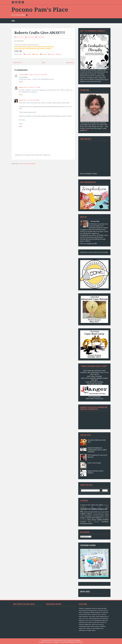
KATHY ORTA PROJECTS (94, 518)
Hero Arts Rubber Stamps (89, 174)
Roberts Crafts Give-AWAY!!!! (40, 33)
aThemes (49, 642)
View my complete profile (89, 244)
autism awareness (94, 522)
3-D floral (104, 507)
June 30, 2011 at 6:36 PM (31, 100)
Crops (82, 516)
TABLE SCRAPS (103, 520)
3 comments (41, 37)
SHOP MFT (94, 380)
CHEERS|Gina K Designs (88, 545)
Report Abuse (85, 592)
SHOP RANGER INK (94, 397)
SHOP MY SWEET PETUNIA (94, 382)
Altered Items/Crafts (90, 512)
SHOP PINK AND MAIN (94, 384)
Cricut (107, 514)
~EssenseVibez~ (24, 75)
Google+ (43, 54)
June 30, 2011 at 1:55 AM (32, 87)
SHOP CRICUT (94, 374)
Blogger (78, 640)
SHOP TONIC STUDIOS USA (94, 399)
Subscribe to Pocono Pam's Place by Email (94, 252)
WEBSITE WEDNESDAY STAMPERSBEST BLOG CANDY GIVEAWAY (97, 450)
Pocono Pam (30, 37)
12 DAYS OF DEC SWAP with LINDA (91, 505)
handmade (105, 522)
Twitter (36, 54)
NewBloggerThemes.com (74, 642)
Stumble (52, 54)
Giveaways (88, 516)
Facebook (27, 54)
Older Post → (71, 63)
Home (13, 21)
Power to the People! (94, 463)
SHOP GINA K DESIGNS (94, 376)
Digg (59, 54)
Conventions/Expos (98, 514)
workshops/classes (86, 524)
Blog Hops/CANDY (103, 512)
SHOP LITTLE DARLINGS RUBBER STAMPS (94, 378)
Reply (21, 82)
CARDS (83, 514)
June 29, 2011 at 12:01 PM (38, 75)
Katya (21, 100)
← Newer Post (17, 63)
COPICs (89, 514)
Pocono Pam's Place (40, 10)
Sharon (21, 87)
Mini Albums (92, 520)
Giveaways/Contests (98, 516)
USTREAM (83, 522)
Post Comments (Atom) (28, 164)
